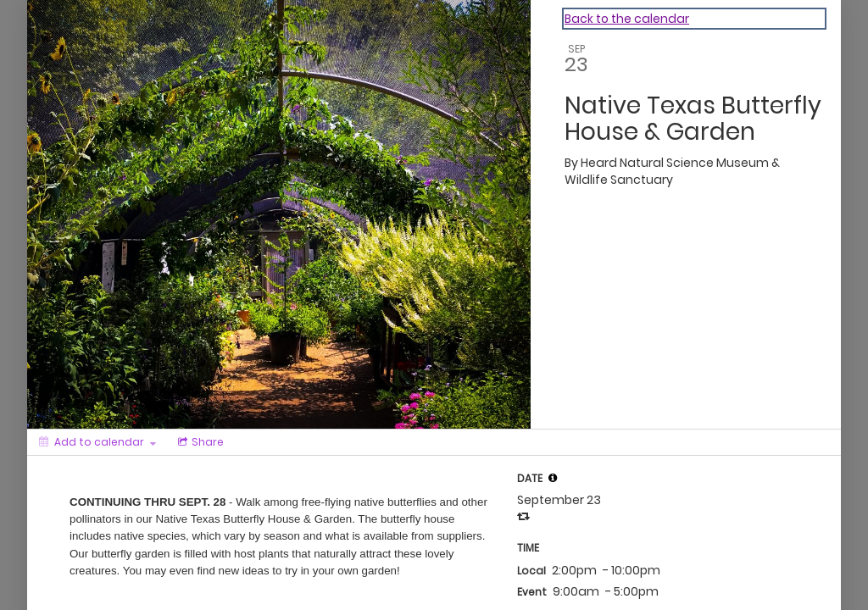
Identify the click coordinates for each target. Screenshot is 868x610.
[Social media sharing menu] (199, 442)
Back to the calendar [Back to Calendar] (627, 19)
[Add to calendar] (97, 442)
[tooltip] (553, 478)
